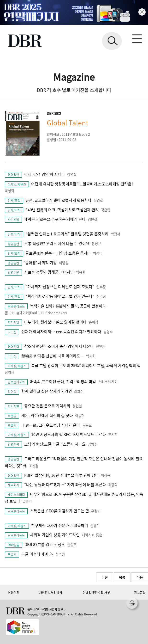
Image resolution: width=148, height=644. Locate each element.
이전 (105, 577)
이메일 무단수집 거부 (96, 592)
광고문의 (140, 592)
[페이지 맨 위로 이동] (133, 604)
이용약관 (14, 592)
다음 (140, 577)
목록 (122, 577)
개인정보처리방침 (51, 592)
